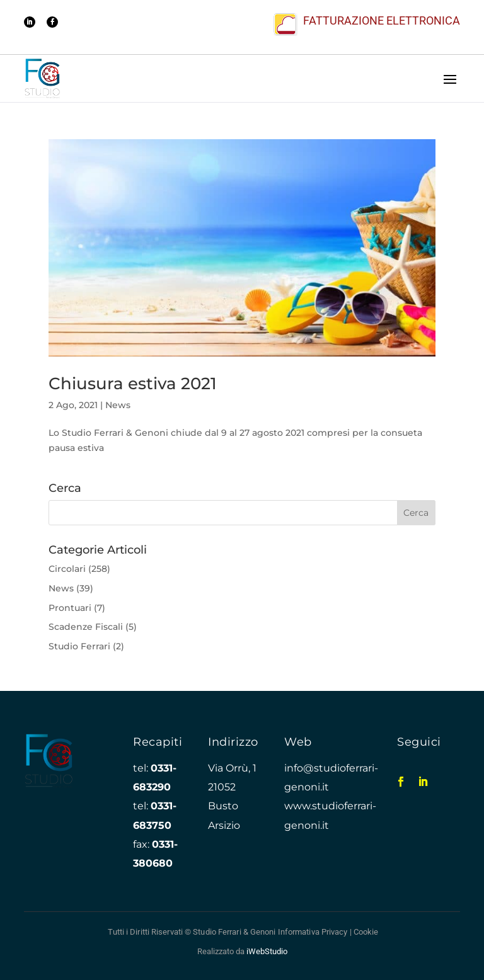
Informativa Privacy (313, 932)
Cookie (366, 932)
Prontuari (70, 608)
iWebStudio (267, 951)
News (118, 405)
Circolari (67, 569)
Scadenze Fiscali (86, 627)
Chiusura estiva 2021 (133, 384)
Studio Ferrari (79, 646)
